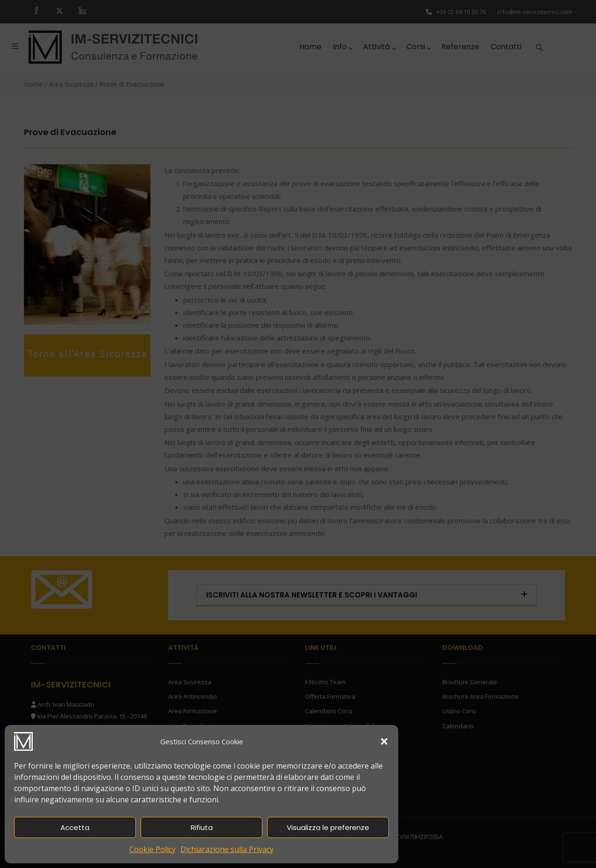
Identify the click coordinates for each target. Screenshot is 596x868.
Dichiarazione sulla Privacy (227, 849)
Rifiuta (202, 827)
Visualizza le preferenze (328, 827)
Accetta (75, 827)
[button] (384, 741)
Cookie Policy (153, 849)
